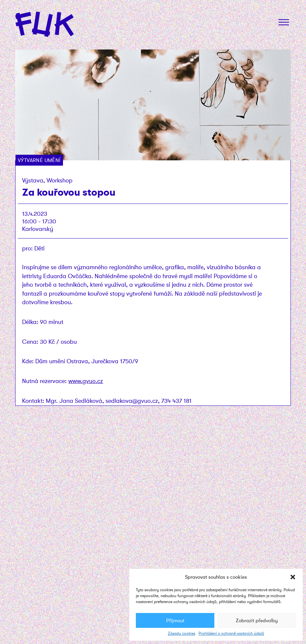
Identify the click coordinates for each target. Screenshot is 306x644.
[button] (293, 577)
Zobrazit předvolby (257, 621)
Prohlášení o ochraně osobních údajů (231, 633)
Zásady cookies (182, 633)
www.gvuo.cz (86, 381)
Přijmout (175, 621)
